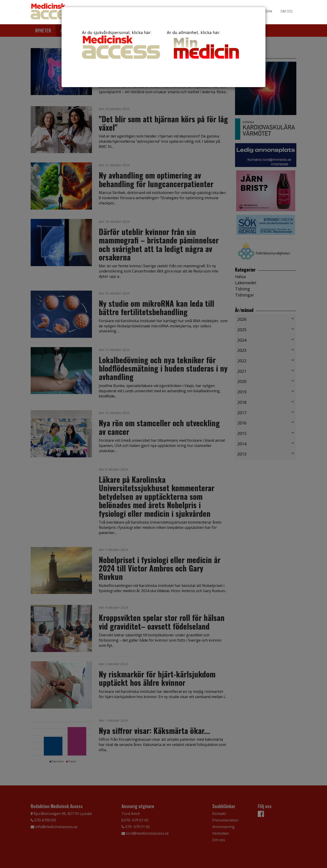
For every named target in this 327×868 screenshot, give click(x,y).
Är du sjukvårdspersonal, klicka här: (121, 44)
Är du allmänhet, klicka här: (206, 45)
